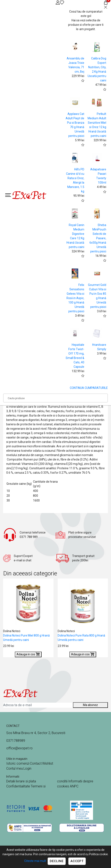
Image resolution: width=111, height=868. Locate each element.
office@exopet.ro (19, 748)
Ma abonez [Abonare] (90, 705)
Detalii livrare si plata (21, 781)
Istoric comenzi (18, 763)
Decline (57, 861)
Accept (77, 861)
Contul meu (15, 768)
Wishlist (48, 763)
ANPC (74, 786)
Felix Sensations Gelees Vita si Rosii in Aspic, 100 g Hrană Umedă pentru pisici (75, 298)
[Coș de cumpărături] (106, 2)
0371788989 (16, 741)
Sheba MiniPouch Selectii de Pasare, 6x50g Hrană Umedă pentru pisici (98, 238)
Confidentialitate (18, 786)
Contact (36, 763)
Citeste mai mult (35, 861)
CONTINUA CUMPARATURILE (89, 388)
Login (27, 768)
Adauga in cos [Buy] (28, 654)
